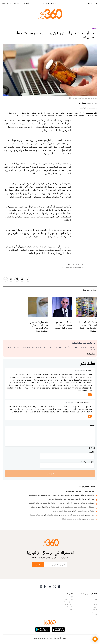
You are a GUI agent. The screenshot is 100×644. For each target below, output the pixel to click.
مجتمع (94, 28)
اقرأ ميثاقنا (91, 354)
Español (5, 4)
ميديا (95, 607)
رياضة (95, 609)
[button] (95, 639)
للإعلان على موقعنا (68, 602)
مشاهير (95, 612)
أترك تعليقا (50, 474)
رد (90, 395)
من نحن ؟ (70, 597)
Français (16, 4)
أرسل (38, 565)
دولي (95, 615)
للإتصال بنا (70, 607)
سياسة (95, 597)
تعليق (92, 425)
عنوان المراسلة (88, 461)
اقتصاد (95, 599)
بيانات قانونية (69, 604)
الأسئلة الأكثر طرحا (68, 599)
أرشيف (71, 609)
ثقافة (95, 604)
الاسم (92, 452)
